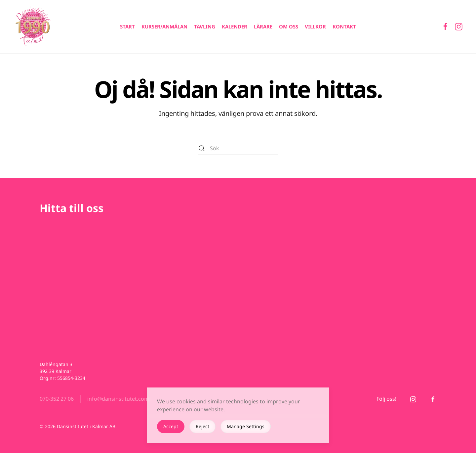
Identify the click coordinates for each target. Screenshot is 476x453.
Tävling (205, 26)
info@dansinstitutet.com (118, 399)
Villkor (315, 26)
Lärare (263, 26)
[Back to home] (33, 26)
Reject (202, 426)
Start (127, 26)
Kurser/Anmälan (164, 26)
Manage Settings (246, 426)
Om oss (289, 26)
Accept (171, 426)
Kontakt (344, 26)
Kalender (235, 26)
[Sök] (238, 148)
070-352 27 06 (57, 399)
